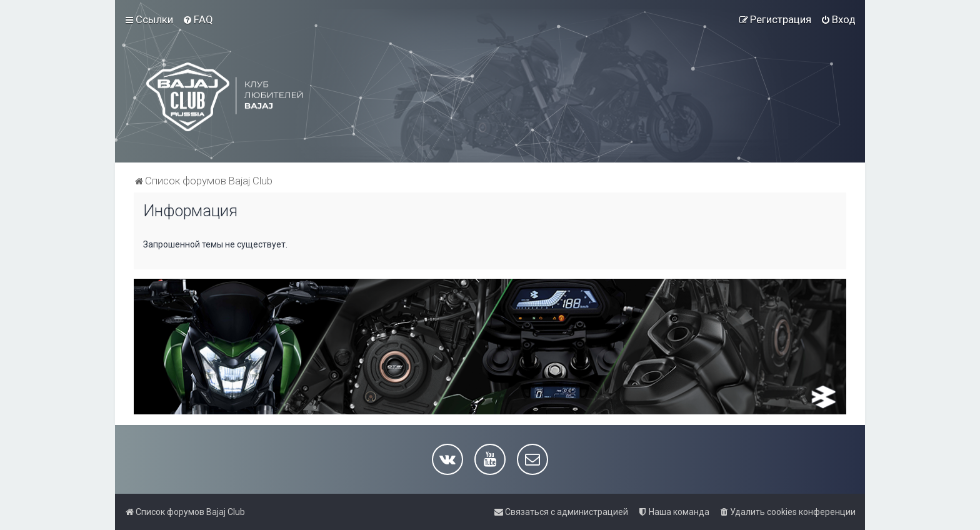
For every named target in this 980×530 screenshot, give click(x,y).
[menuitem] (198, 19)
